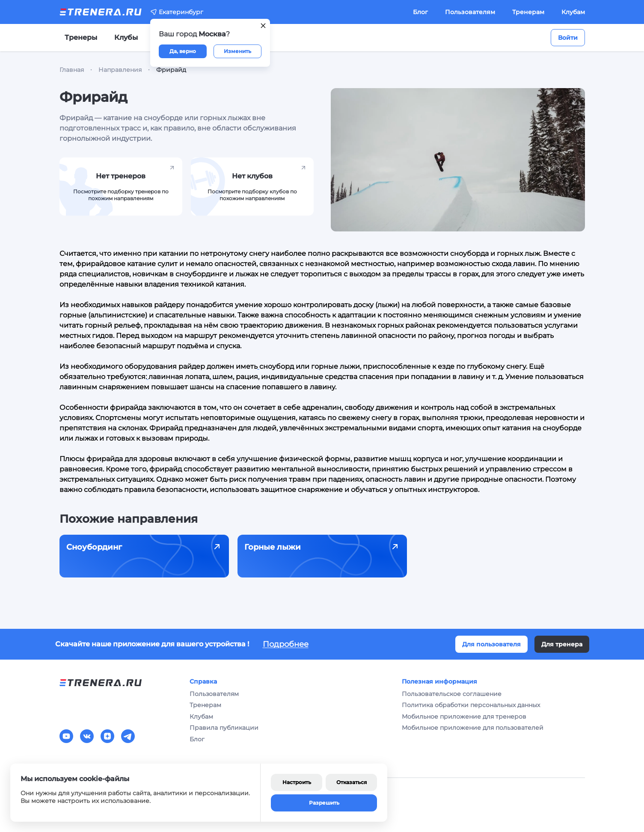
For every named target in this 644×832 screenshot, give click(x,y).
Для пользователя (491, 644)
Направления (120, 70)
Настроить (297, 782)
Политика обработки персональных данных (471, 705)
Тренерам (528, 12)
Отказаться (352, 782)
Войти (568, 38)
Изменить (237, 51)
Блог (420, 12)
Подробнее (286, 644)
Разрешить (324, 803)
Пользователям (470, 12)
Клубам (573, 12)
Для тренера (562, 644)
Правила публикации (224, 728)
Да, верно (183, 51)
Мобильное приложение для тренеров (464, 717)
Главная (72, 70)
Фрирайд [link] (171, 70)
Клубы (126, 37)
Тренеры (81, 37)
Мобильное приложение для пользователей (473, 728)
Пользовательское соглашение (452, 694)
